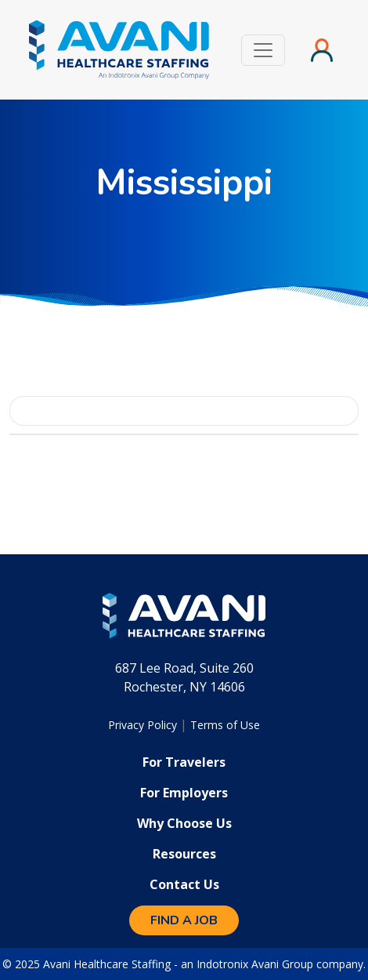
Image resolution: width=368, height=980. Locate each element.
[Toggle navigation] (263, 50)
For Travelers (184, 762)
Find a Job (184, 920)
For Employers (184, 793)
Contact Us (184, 884)
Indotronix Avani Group (255, 964)
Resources (184, 854)
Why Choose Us (184, 823)
